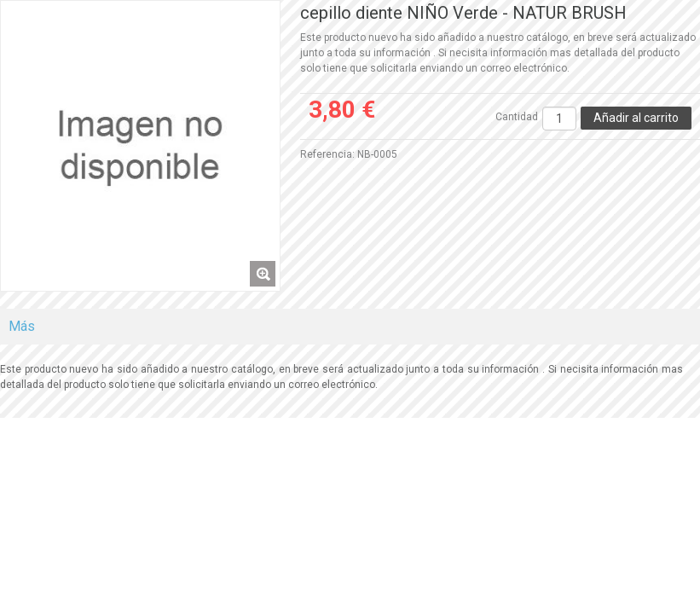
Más (22, 326)
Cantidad (517, 117)
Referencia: (327, 154)
